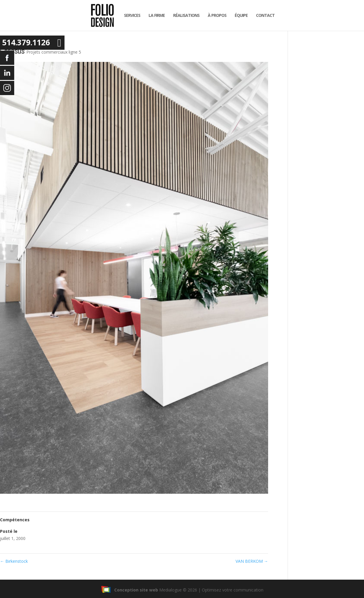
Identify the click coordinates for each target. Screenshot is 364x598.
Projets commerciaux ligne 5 (54, 52)
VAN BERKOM (252, 561)
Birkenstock (14, 561)
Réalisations (185, 15)
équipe (239, 15)
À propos (215, 15)
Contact (264, 15)
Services (130, 15)
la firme (155, 15)
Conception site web (129, 590)
